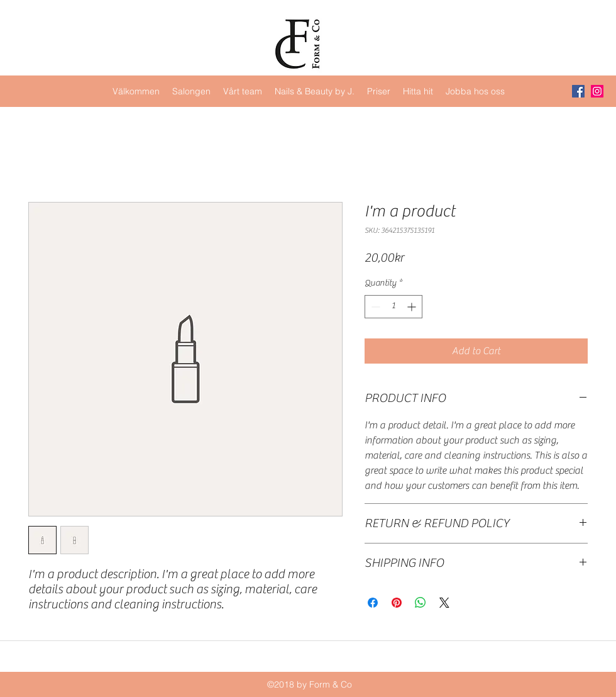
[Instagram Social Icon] (597, 91)
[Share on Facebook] (373, 603)
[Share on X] (444, 603)
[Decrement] (374, 307)
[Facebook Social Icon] (578, 91)
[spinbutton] (393, 307)
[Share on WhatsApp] (421, 603)
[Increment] (413, 307)
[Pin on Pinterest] (397, 603)
